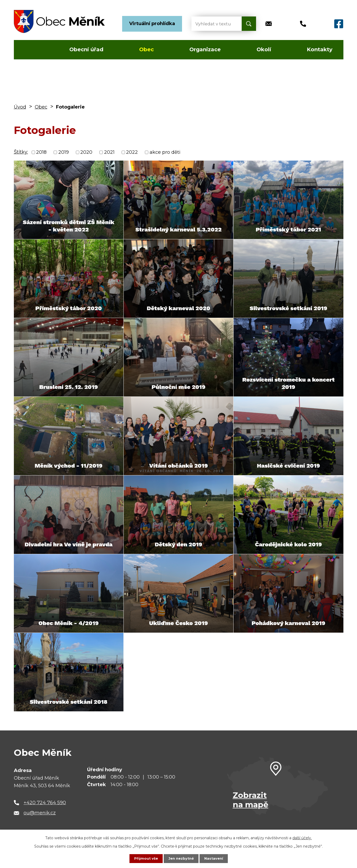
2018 (41, 152)
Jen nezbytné (181, 858)
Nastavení (215, 858)
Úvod (29, 50)
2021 (109, 152)
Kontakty (320, 49)
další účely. (302, 837)
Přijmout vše (144, 858)
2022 (132, 152)
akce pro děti (165, 152)
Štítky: (21, 152)
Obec (146, 49)
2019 (64, 152)
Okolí (264, 49)
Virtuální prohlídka (152, 24)
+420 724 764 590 (45, 803)
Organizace (205, 49)
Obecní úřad (86, 49)
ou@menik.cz (40, 813)
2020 (86, 152)
